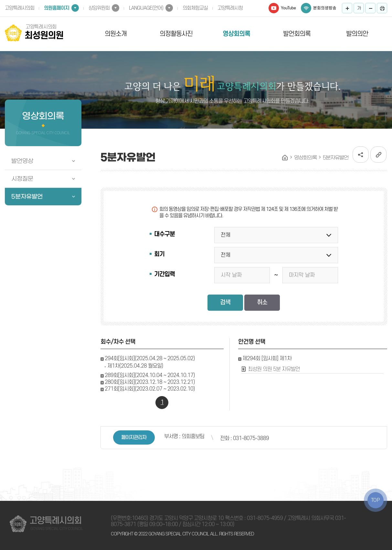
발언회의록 (297, 34)
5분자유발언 (27, 197)
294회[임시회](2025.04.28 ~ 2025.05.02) (150, 359)
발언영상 (22, 161)
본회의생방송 (325, 8)
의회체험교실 (195, 8)
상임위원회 (99, 8)
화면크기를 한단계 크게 (347, 8)
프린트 (382, 8)
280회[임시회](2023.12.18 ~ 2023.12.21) (150, 382)
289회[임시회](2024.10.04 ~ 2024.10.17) (150, 375)
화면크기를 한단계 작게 (370, 8)
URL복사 (378, 155)
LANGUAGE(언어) (146, 8)
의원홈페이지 (57, 8)
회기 (159, 254)
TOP (376, 500)
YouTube (288, 8)
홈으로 (285, 158)
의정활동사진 (176, 34)
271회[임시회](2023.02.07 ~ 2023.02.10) (150, 389)
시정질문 (22, 179)
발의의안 (357, 34)
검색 (225, 302)
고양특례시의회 (20, 8)
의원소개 (116, 34)
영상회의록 (236, 34)
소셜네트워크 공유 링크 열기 (361, 155)
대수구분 (164, 234)
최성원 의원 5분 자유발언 (274, 369)
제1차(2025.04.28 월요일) (135, 366)
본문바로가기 (0, 0)
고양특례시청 (230, 8)
